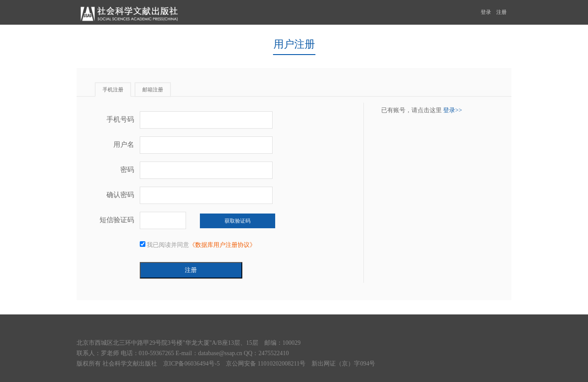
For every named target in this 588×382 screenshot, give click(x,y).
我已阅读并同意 (198, 245)
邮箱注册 (153, 90)
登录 (486, 12)
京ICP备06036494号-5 (191, 364)
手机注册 (113, 90)
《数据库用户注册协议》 (222, 245)
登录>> (453, 110)
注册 (501, 12)
